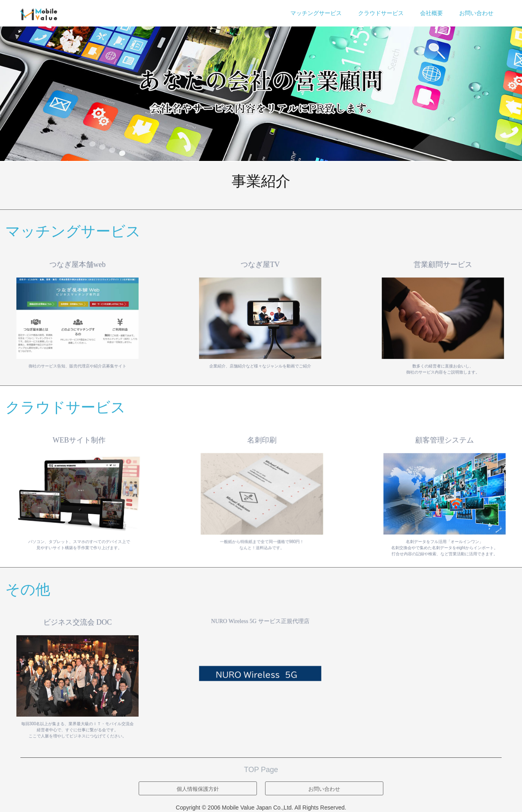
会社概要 (431, 13)
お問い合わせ (476, 13)
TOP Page (261, 770)
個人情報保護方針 (198, 789)
